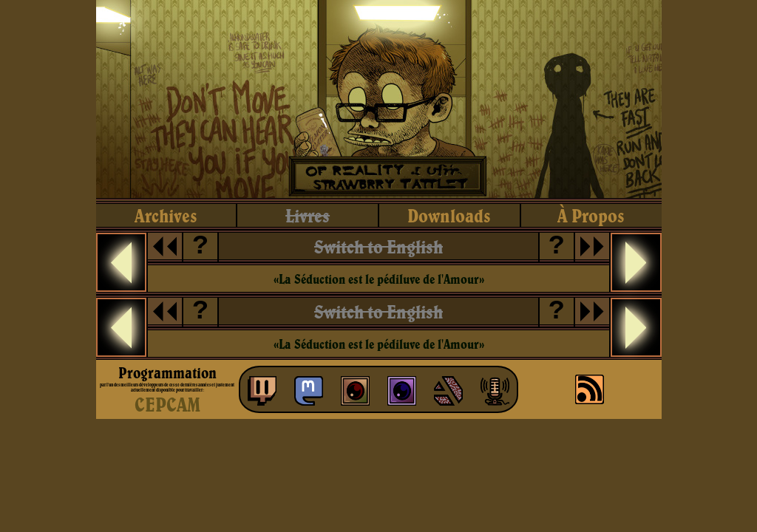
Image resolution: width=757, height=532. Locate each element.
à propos (591, 215)
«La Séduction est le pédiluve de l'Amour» (379, 279)
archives (166, 215)
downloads (449, 215)
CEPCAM (167, 404)
